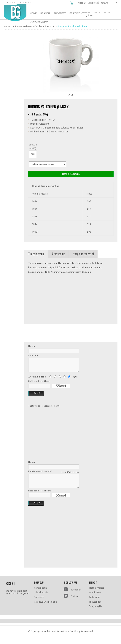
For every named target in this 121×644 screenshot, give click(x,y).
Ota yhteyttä (96, 606)
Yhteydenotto (39, 22)
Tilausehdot (95, 602)
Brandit (45, 13)
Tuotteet (60, 13)
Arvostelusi (34, 355)
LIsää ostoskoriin (71, 174)
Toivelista (39, 597)
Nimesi (32, 346)
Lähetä (34, 394)
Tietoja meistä (96, 588)
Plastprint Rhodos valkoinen (15, 12)
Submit (87, 15)
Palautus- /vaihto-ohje (46, 602)
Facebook (76, 590)
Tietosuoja (94, 597)
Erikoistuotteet (80, 13)
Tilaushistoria (41, 592)
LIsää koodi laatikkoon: (40, 381)
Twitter (75, 596)
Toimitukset (95, 592)
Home (33, 13)
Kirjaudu (10, 3)
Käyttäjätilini (41, 588)
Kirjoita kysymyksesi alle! (54, 472)
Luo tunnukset (26, 3)
